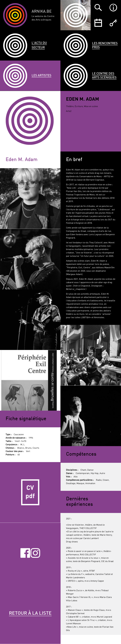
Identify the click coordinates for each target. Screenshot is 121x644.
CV (30, 492)
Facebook (25, 553)
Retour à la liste (30, 613)
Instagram (35, 553)
